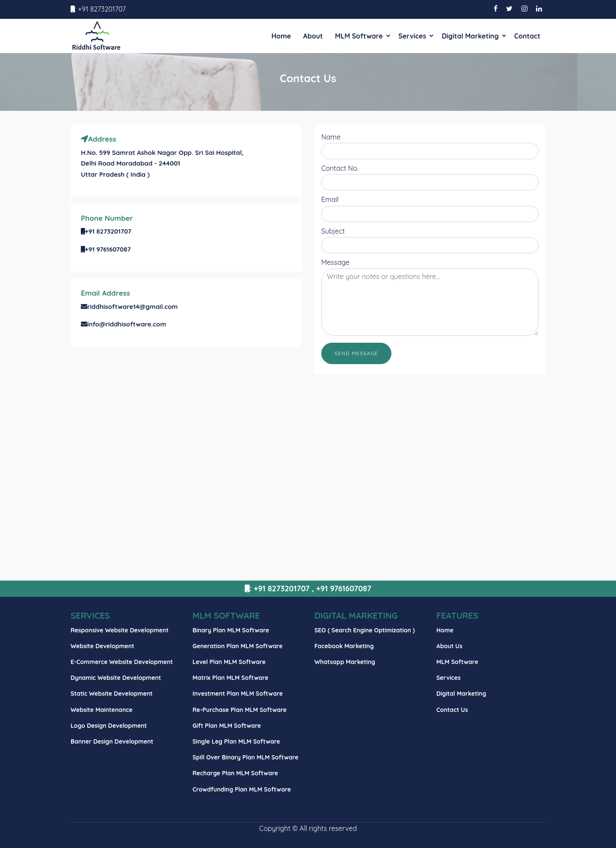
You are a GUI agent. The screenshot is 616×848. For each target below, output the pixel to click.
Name (331, 137)
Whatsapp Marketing (345, 662)
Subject (333, 231)
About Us (449, 646)
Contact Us (452, 710)
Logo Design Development (109, 726)
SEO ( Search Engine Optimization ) (365, 630)
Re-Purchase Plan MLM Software (240, 710)
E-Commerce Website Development (122, 662)
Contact (527, 36)
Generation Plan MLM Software (238, 646)
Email (330, 199)
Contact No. (340, 168)
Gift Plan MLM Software (227, 726)
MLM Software (359, 36)
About (313, 36)
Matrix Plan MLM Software (230, 678)
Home (281, 36)
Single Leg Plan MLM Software (236, 741)
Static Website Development (112, 694)
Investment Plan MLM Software (238, 694)
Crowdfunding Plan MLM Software (242, 789)
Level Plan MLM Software (229, 662)
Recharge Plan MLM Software (235, 773)
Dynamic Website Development (116, 678)
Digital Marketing (470, 36)
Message (335, 262)
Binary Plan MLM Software (231, 630)
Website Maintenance (102, 710)
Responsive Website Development (120, 630)
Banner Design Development (112, 741)
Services (412, 36)
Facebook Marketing (344, 646)
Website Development (102, 646)
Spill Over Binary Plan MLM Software (246, 757)
